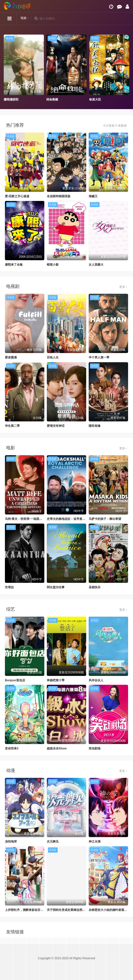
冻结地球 (11, 842)
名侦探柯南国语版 (59, 196)
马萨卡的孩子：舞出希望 (105, 519)
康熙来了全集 (14, 265)
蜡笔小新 (53, 265)
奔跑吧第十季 (56, 680)
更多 (123, 287)
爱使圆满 (11, 357)
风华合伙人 (96, 680)
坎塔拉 (9, 587)
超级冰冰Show (57, 748)
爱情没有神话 (56, 426)
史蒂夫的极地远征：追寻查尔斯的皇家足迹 (75, 519)
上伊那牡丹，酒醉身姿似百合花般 (27, 910)
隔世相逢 (95, 426)
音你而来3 (12, 748)
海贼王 (93, 196)
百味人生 (53, 357)
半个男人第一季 (99, 357)
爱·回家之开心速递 (17, 196)
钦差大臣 (95, 99)
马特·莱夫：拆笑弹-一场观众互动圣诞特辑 (32, 519)
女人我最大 (96, 265)
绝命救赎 (52, 99)
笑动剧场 (95, 748)
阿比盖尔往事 (56, 587)
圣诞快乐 (95, 587)
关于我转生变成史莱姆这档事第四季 (70, 910)
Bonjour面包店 (15, 680)
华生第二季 (12, 426)
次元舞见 (53, 842)
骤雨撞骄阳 (11, 99)
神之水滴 (95, 842)
